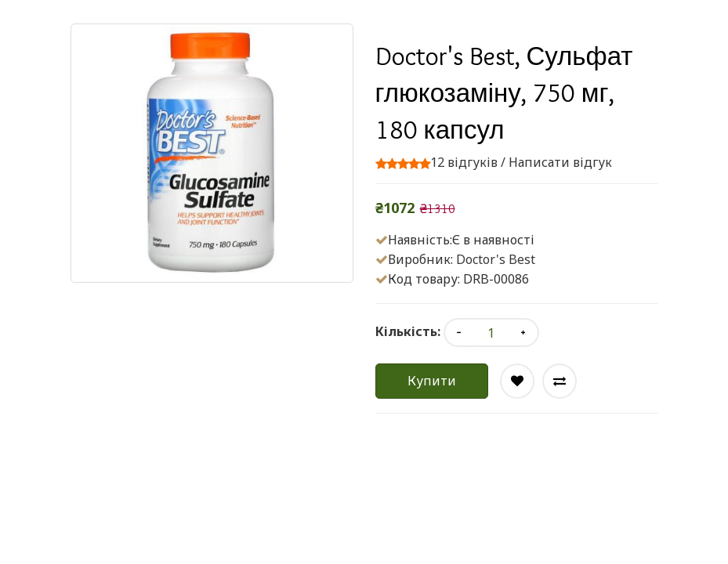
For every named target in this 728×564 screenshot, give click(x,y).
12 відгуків (464, 162)
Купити (432, 381)
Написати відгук (560, 162)
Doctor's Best (496, 259)
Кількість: (408, 331)
